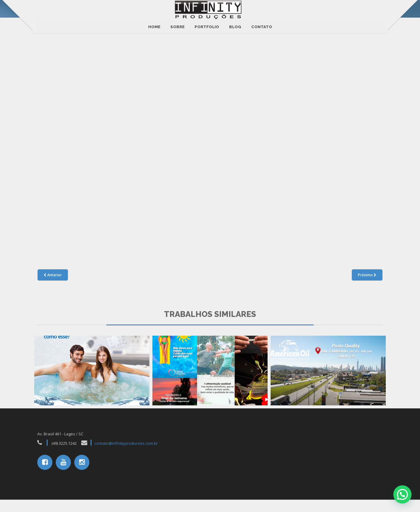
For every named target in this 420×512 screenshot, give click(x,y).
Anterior (53, 287)
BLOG (235, 24)
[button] (402, 494)
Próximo (367, 287)
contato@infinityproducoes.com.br (126, 456)
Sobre (177, 24)
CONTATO (262, 24)
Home (154, 24)
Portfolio (207, 24)
